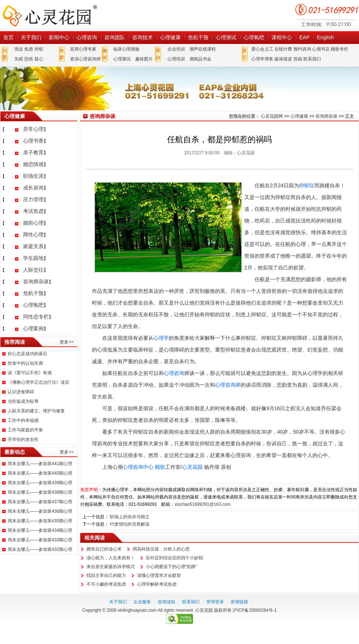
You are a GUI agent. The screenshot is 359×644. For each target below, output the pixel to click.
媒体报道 (283, 59)
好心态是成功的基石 (27, 354)
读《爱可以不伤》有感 (30, 373)
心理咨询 (87, 37)
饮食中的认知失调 (25, 363)
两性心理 (33, 235)
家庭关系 (33, 246)
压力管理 (33, 199)
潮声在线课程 (203, 49)
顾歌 (160, 467)
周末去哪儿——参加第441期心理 (40, 464)
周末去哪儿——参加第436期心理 (40, 511)
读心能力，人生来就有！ (111, 558)
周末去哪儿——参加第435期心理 (40, 521)
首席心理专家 (83, 49)
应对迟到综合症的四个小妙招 (174, 558)
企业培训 (176, 49)
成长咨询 (33, 188)
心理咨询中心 (138, 467)
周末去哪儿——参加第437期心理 (40, 502)
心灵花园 (192, 467)
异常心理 (33, 129)
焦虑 (29, 49)
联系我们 (312, 59)
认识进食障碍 (21, 392)
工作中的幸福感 (23, 420)
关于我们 (31, 37)
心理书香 (33, 141)
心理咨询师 (228, 385)
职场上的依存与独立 (130, 517)
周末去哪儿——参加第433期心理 (40, 540)
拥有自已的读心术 (104, 549)
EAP (304, 37)
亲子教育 (33, 152)
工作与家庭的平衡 (25, 430)
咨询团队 (115, 37)
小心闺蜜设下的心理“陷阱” (171, 567)
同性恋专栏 (36, 317)
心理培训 (176, 59)
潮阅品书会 (200, 59)
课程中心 (282, 37)
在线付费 (283, 49)
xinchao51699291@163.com (202, 504)
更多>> (67, 342)
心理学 (161, 338)
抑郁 (39, 49)
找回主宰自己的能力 (106, 575)
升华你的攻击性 (23, 439)
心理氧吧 (254, 37)
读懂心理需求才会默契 (159, 575)
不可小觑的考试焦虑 (106, 584)
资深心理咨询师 (85, 59)
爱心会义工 (262, 49)
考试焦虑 (33, 211)
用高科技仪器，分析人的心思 (161, 549)
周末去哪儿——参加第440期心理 (40, 473)
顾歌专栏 (340, 49)
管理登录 (215, 602)
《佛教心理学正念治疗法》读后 (38, 382)
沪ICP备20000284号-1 (255, 610)
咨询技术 (143, 37)
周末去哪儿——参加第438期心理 (40, 492)
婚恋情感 (33, 164)
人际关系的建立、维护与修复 (36, 411)
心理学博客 (262, 59)
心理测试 (226, 37)
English (325, 37)
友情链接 (239, 602)
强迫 (19, 49)
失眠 (19, 59)
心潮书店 (321, 49)
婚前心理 (33, 223)
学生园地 (33, 258)
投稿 (298, 59)
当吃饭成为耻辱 (23, 401)
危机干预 (198, 37)
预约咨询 (302, 49)
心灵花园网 (49, 16)
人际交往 (33, 270)
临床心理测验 (126, 49)
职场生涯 (33, 176)
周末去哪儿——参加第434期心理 (40, 530)
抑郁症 (307, 185)
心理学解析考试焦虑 (157, 584)
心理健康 (170, 37)
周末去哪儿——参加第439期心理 (40, 483)
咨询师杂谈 (36, 281)
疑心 (39, 59)
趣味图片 (144, 59)
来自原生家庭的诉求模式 (111, 567)
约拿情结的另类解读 (130, 524)
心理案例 (33, 328)
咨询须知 (166, 602)
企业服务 (142, 602)
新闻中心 (59, 37)
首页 (8, 37)
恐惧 (29, 59)
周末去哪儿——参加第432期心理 (40, 549)
